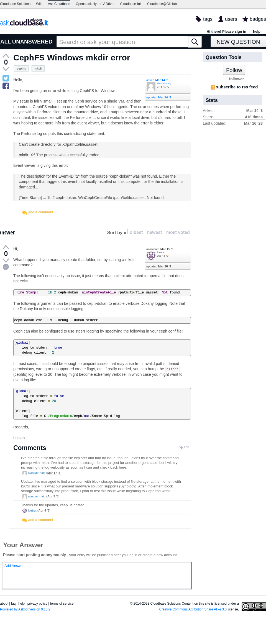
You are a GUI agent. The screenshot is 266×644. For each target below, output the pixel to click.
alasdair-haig (164, 83)
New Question (238, 42)
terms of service (62, 604)
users (231, 19)
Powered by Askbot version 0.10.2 (25, 609)
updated (159, 97)
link (186, 447)
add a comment (41, 212)
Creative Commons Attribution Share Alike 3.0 (193, 609)
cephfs (21, 68)
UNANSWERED (32, 42)
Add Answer (14, 566)
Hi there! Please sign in (227, 31)
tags (208, 19)
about (4, 604)
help (257, 31)
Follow (234, 70)
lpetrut (161, 252)
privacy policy (37, 604)
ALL (6, 42)
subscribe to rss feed (237, 87)
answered (160, 249)
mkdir (38, 68)
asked (157, 80)
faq (13, 604)
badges (258, 19)
